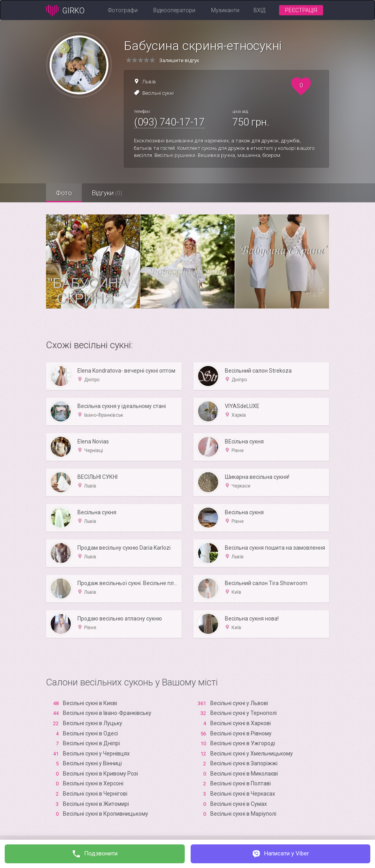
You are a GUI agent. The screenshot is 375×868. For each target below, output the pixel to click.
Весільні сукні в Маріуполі (243, 814)
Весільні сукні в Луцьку (93, 723)
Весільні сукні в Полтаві (241, 783)
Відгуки (107, 193)
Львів (149, 82)
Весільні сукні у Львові (239, 703)
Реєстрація (301, 10)
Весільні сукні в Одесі (90, 733)
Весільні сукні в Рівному (241, 733)
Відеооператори (174, 10)
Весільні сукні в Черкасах (243, 794)
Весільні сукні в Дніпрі (91, 743)
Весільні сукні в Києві (90, 703)
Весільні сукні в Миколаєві (244, 774)
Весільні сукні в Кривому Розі (100, 774)
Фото (64, 193)
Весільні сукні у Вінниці (92, 763)
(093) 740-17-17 (169, 122)
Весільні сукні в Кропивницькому (106, 814)
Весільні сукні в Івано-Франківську (107, 713)
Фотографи (123, 10)
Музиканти (225, 10)
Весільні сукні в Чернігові (95, 794)
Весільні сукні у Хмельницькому (252, 753)
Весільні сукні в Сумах (239, 804)
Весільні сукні (158, 93)
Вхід (259, 10)
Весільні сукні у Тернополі (244, 713)
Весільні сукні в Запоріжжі (244, 763)
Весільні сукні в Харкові (241, 723)
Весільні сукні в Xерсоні (93, 783)
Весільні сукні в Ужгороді (243, 743)
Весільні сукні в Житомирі (96, 804)
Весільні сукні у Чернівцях (96, 753)
